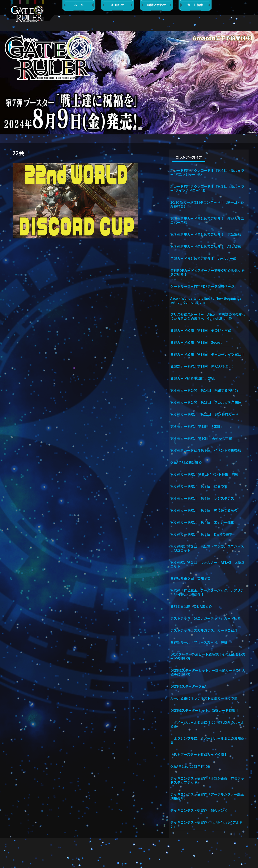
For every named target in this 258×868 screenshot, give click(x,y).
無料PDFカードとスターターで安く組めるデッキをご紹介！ (207, 272)
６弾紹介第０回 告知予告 (190, 578)
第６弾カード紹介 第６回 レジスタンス (202, 498)
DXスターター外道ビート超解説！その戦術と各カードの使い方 (208, 656)
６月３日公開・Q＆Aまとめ (191, 606)
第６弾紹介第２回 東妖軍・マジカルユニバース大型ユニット (207, 548)
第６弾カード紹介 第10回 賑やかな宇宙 (201, 438)
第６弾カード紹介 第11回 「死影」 (197, 426)
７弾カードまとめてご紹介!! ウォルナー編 (203, 258)
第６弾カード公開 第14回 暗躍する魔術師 (204, 390)
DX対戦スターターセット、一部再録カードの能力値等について (208, 672)
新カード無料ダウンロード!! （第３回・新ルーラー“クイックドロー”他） (207, 188)
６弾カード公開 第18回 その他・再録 (201, 330)
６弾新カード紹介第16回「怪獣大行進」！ (202, 366)
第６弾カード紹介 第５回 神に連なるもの (204, 510)
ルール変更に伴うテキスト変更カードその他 (204, 698)
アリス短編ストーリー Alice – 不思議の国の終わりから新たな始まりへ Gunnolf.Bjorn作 (208, 316)
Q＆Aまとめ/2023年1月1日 (191, 766)
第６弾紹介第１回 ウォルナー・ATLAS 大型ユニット (207, 564)
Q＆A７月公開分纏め (186, 462)
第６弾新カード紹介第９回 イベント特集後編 (206, 450)
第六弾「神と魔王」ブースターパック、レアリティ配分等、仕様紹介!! (207, 592)
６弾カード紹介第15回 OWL (193, 378)
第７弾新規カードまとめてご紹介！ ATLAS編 (206, 246)
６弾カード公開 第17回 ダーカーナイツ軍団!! (207, 354)
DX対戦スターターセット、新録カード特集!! (204, 710)
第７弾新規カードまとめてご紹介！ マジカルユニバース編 (207, 220)
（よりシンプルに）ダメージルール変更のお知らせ (207, 740)
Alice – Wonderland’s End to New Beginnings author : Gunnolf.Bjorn (208, 300)
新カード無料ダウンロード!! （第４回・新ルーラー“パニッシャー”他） (207, 172)
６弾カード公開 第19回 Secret (196, 342)
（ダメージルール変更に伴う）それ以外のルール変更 (207, 724)
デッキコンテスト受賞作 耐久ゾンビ (201, 810)
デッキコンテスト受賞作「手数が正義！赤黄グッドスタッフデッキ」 (207, 780)
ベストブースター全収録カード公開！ (199, 754)
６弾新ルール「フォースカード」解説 (199, 642)
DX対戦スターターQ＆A (188, 686)
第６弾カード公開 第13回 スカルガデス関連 (206, 402)
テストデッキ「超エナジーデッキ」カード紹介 (206, 618)
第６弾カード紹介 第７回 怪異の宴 (199, 486)
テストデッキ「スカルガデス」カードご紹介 (204, 630)
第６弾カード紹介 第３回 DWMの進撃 (201, 534)
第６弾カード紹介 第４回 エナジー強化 (202, 522)
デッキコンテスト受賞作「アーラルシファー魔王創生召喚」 (207, 796)
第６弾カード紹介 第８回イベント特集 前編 (204, 474)
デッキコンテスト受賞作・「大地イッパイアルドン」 (206, 824)
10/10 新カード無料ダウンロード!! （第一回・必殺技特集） (207, 204)
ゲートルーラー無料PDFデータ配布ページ (202, 286)
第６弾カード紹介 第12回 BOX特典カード (204, 414)
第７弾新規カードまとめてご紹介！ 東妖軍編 (206, 234)
